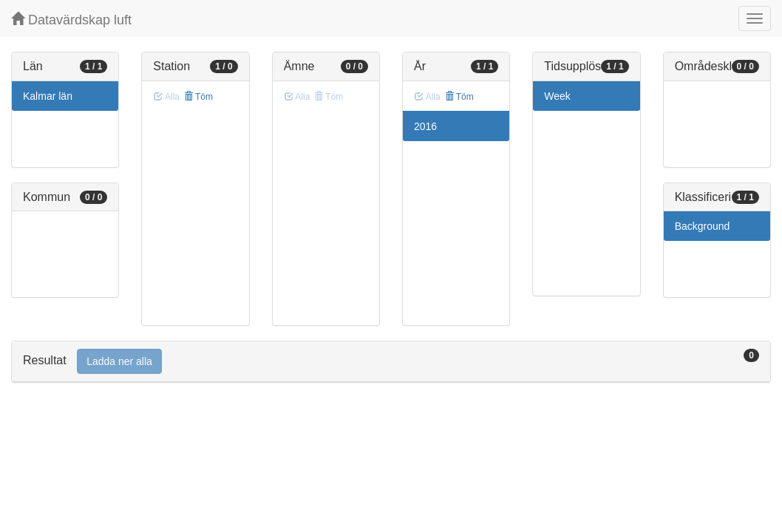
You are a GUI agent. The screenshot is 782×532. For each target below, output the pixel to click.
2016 (425, 126)
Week (557, 96)
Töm (198, 97)
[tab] (391, 362)
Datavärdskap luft (71, 20)
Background (703, 226)
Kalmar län (48, 96)
